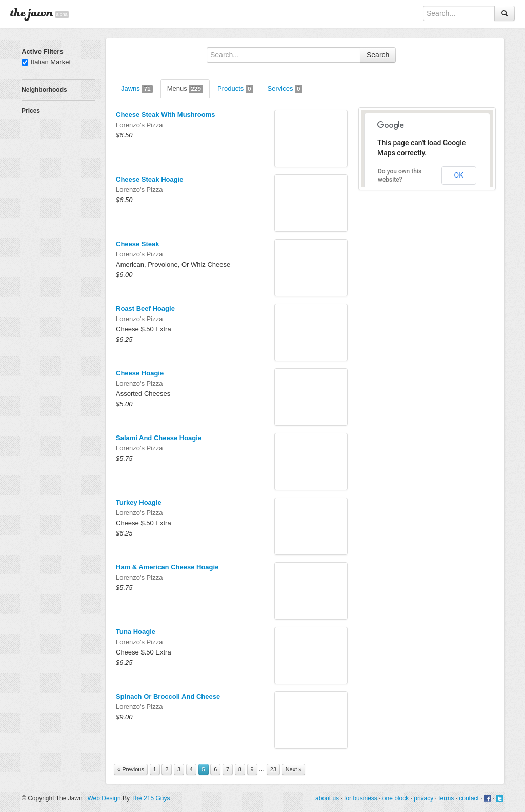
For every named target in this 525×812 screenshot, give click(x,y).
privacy (423, 798)
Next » (294, 769)
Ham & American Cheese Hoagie (167, 567)
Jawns (137, 89)
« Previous (131, 769)
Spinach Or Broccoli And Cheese (168, 696)
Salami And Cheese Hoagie (159, 438)
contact (469, 798)
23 (273, 769)
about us (327, 798)
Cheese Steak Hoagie (150, 179)
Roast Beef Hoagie (145, 309)
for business (361, 798)
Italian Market (46, 62)
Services (285, 89)
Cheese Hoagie (140, 373)
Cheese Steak (138, 244)
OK (459, 175)
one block (396, 798)
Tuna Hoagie (136, 632)
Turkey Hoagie (139, 502)
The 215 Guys (150, 798)
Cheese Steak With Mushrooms (165, 115)
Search (378, 55)
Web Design (104, 798)
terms (446, 798)
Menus (185, 89)
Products (235, 89)
